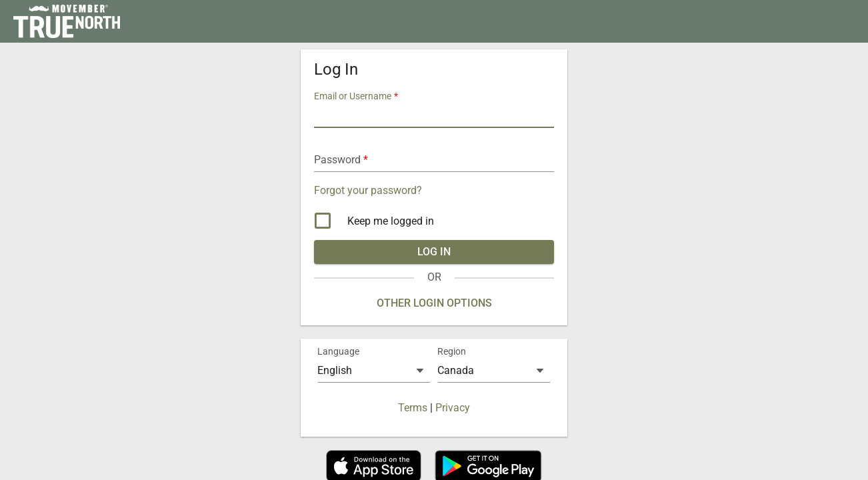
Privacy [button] (453, 408)
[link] (67, 21)
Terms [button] (413, 408)
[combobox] (374, 371)
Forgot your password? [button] (368, 190)
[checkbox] (434, 221)
